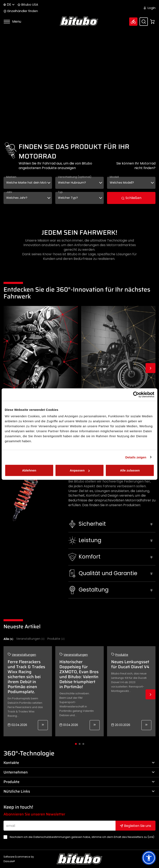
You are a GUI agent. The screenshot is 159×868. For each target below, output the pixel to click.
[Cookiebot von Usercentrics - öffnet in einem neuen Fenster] (136, 394)
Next (151, 368)
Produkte (56, 639)
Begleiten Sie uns (136, 826)
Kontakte (79, 763)
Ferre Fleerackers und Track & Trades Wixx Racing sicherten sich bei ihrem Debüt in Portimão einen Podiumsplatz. (26, 677)
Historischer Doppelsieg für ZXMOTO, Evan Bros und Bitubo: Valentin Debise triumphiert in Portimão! (79, 674)
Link (151, 837)
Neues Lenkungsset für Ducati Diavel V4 (130, 664)
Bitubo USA (28, 5)
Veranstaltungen (30, 639)
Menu (12, 21)
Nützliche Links (79, 791)
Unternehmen (79, 772)
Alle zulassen (130, 470)
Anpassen (80, 470)
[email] (60, 826)
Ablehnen (29, 470)
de (9, 4)
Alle (8, 639)
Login (150, 8)
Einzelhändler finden (21, 11)
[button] (112, 524)
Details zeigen (136, 457)
